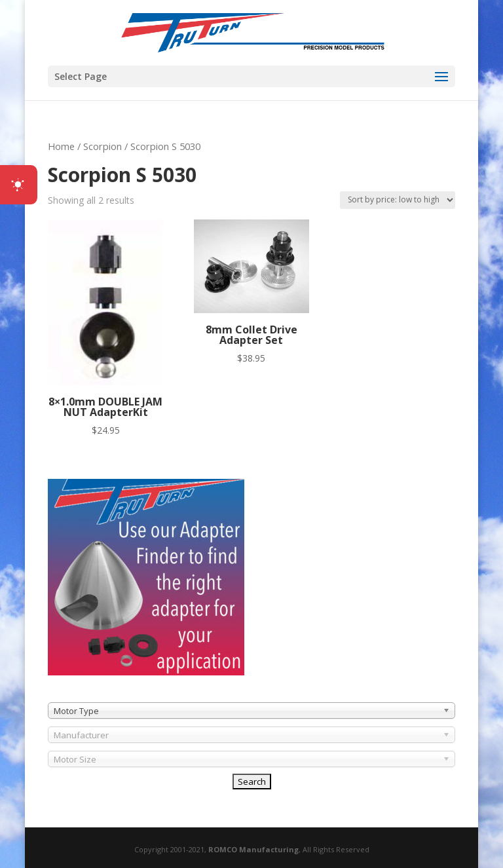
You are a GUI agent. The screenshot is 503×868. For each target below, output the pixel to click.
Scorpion (102, 146)
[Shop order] (398, 200)
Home (61, 146)
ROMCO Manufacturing (253, 849)
